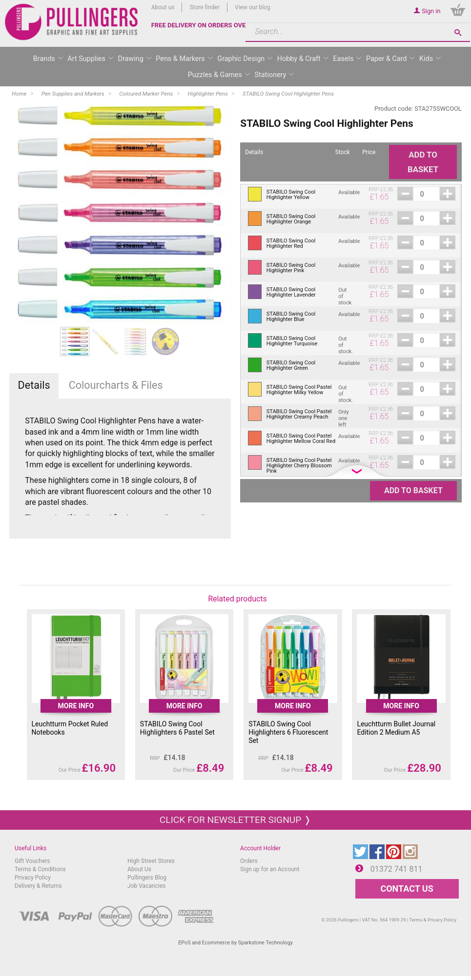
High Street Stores (151, 861)
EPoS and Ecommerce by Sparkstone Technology (235, 943)
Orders (249, 861)
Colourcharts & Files (116, 385)
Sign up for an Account (270, 869)
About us (163, 7)
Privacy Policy (33, 878)
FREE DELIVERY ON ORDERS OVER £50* (208, 25)
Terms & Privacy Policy (433, 920)
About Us (139, 869)
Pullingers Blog (147, 878)
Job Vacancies (146, 886)
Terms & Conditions (40, 869)
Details (34, 385)
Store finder (205, 7)
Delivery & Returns (38, 886)
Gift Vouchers (32, 861)
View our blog (253, 7)
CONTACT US (407, 889)
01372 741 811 (397, 869)
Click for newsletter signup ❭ (235, 820)
